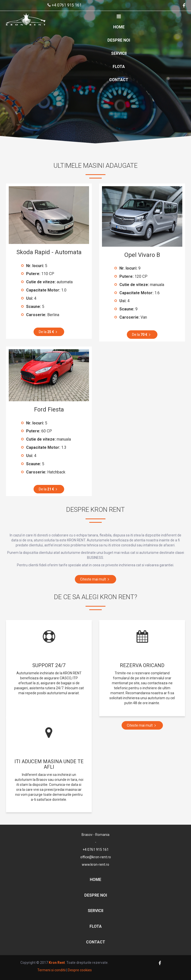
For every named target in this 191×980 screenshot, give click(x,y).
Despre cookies (80, 970)
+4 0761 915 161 (65, 5)
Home (119, 27)
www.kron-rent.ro (95, 865)
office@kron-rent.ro (96, 857)
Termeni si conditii (51, 970)
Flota (119, 67)
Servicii (119, 53)
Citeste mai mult (95, 579)
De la (49, 332)
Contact (119, 80)
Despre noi (119, 40)
